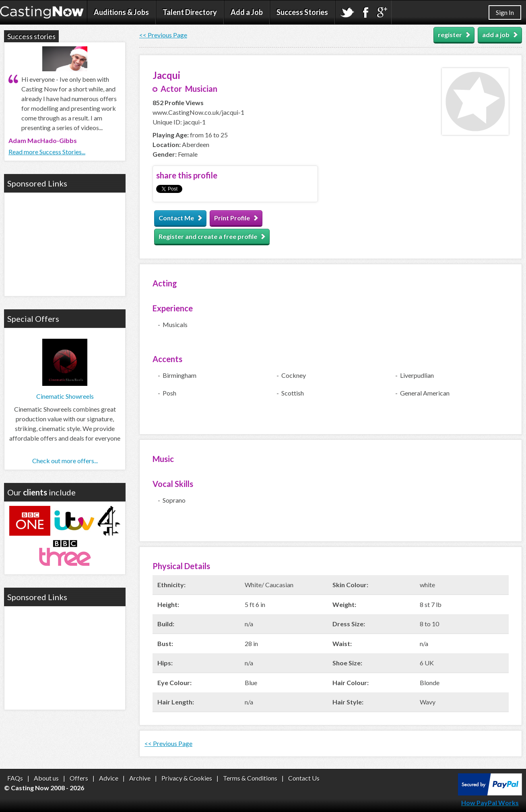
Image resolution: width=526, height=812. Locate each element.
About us (46, 778)
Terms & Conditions (250, 778)
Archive (140, 778)
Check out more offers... (65, 461)
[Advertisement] (65, 243)
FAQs (15, 778)
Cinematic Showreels (65, 396)
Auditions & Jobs (121, 12)
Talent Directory (190, 12)
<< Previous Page (163, 35)
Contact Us (304, 778)
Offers (79, 778)
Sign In (505, 12)
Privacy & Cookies (187, 778)
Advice (109, 778)
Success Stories (302, 12)
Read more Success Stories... (47, 152)
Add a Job (247, 12)
